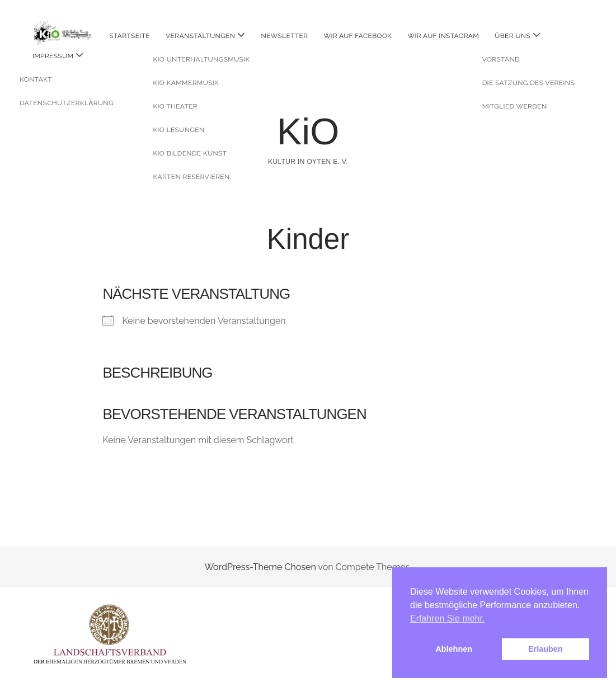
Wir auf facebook (358, 36)
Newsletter (285, 36)
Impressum (53, 56)
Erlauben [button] (546, 649)
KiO (308, 131)
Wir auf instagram (444, 36)
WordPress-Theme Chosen (260, 567)
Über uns (512, 36)
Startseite (130, 36)
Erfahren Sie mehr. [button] (447, 618)
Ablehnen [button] (454, 649)
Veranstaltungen (200, 36)
